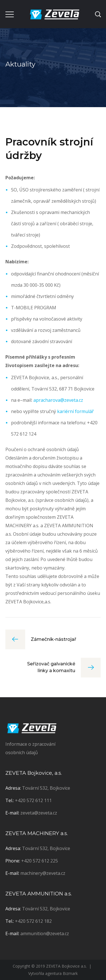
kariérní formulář (75, 411)
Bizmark (70, 973)
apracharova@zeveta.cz (58, 400)
